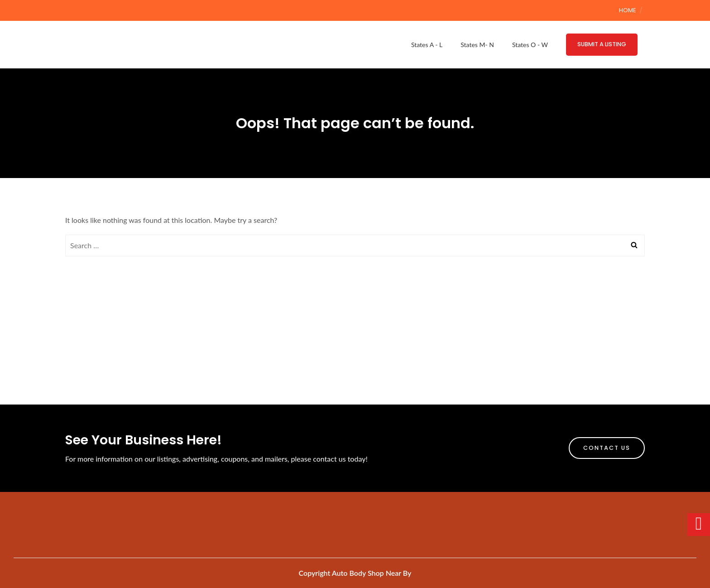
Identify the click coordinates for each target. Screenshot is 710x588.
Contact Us (607, 448)
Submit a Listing (602, 44)
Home (627, 10)
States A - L (427, 45)
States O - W (530, 45)
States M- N (477, 45)
